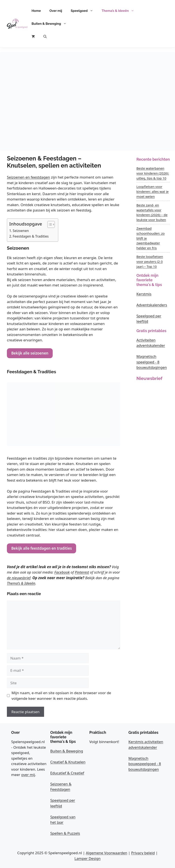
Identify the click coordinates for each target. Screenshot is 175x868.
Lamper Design (87, 858)
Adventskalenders (152, 305)
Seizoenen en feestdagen (28, 177)
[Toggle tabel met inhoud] (49, 224)
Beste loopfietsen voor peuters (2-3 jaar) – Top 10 (150, 261)
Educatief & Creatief (67, 773)
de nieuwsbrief (19, 578)
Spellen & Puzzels (65, 833)
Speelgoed (84, 11)
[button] (45, 37)
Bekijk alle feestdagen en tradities (41, 548)
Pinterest (82, 572)
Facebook (62, 572)
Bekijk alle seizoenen (30, 353)
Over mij (56, 11)
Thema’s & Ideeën (120, 11)
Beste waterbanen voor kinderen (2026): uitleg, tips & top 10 (153, 173)
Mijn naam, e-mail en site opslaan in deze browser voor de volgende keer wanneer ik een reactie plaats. (61, 696)
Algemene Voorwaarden (106, 853)
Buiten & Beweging (51, 24)
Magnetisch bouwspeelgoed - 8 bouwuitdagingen (145, 764)
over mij (28, 775)
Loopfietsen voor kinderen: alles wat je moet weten (153, 191)
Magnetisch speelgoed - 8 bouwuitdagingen (152, 362)
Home (36, 11)
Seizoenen (21, 231)
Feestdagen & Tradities (31, 236)
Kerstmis (144, 294)
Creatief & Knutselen (68, 762)
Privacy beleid (143, 853)
